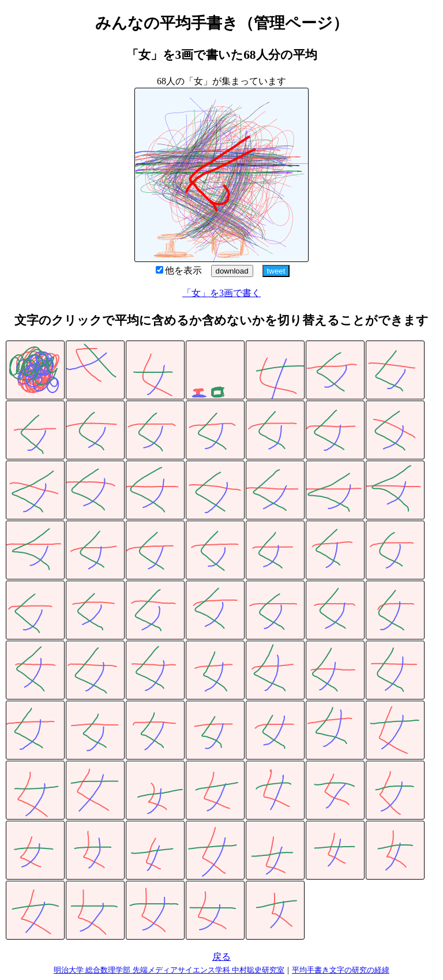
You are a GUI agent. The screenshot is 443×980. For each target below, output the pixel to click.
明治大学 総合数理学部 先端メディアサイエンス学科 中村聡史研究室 (169, 970)
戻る (221, 957)
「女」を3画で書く (221, 293)
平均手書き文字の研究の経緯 (341, 970)
